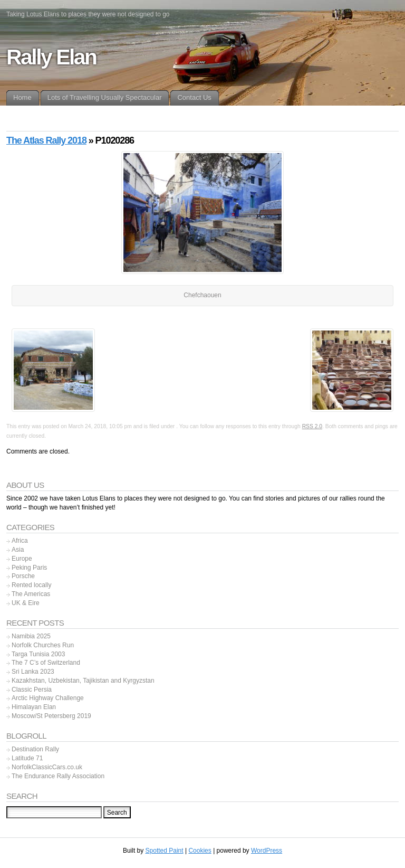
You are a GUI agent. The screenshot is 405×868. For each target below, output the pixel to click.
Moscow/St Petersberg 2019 (51, 716)
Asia (18, 550)
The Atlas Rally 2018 (46, 140)
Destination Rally (35, 749)
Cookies (200, 851)
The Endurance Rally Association (58, 776)
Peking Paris (29, 568)
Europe (22, 559)
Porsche (23, 576)
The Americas (31, 594)
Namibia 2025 (31, 636)
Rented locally (31, 585)
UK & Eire (26, 603)
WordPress (267, 851)
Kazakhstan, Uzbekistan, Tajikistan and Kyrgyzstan (83, 681)
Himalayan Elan (34, 707)
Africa (20, 541)
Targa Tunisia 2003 (38, 654)
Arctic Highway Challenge (48, 698)
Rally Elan (51, 57)
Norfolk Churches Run (43, 645)
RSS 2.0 (312, 426)
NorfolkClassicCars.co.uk (47, 767)
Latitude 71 (27, 758)
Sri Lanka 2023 (33, 672)
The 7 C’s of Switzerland (46, 663)
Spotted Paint (165, 851)
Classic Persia (32, 690)
